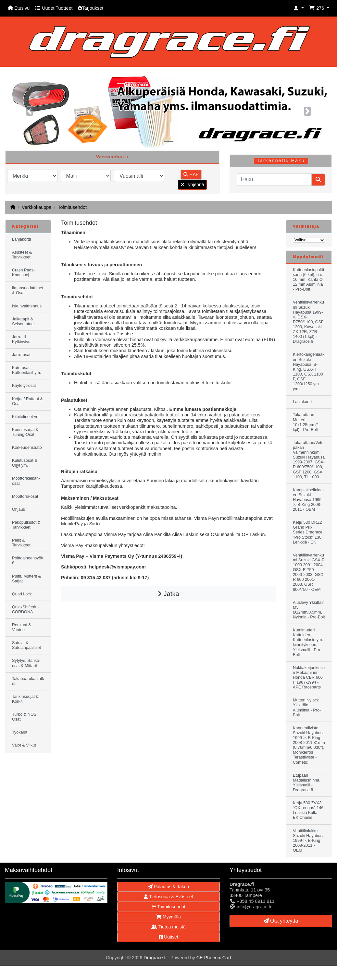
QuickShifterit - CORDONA (25, 610)
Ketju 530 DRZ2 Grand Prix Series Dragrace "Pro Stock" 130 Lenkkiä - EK (308, 532)
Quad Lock (22, 594)
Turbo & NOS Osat (24, 717)
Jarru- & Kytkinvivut (22, 339)
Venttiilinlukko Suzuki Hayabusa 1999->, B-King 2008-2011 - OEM (309, 841)
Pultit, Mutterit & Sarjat (26, 579)
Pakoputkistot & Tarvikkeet (26, 525)
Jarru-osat (21, 355)
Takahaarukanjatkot (28, 681)
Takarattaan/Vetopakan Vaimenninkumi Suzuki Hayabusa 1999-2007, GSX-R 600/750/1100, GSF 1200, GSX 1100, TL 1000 (309, 460)
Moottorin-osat (25, 496)
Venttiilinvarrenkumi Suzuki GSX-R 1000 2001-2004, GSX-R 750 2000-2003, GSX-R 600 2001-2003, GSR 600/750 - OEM (309, 572)
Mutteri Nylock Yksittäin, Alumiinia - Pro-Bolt (307, 707)
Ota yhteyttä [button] (281, 921)
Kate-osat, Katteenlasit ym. (27, 370)
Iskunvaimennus (27, 306)
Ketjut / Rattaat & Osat (27, 401)
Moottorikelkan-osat (26, 481)
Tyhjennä (192, 185)
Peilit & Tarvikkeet (21, 543)
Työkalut (20, 732)
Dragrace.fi (155, 958)
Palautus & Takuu (169, 887)
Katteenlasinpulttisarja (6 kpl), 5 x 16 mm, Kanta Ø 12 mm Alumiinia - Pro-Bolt (308, 280)
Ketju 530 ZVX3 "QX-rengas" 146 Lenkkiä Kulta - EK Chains (308, 810)
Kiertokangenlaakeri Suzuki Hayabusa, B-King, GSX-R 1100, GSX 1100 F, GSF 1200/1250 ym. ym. (309, 372)
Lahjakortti (21, 239)
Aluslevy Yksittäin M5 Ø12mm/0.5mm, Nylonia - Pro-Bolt (309, 610)
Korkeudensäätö (27, 448)
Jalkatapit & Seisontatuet (23, 322)
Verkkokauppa (37, 207)
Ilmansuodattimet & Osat (28, 290)
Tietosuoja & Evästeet (168, 897)
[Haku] (274, 180)
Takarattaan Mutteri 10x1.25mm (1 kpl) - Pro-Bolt (306, 422)
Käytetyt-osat (24, 386)
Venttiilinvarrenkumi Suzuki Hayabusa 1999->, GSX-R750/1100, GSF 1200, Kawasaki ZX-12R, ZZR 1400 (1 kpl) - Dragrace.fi (308, 322)
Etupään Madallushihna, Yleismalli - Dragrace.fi (307, 783)
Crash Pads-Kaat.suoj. (23, 273)
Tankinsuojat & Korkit (25, 699)
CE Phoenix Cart (214, 958)
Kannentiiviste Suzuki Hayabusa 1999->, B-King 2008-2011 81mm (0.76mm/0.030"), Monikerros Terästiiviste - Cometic (309, 745)
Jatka (168, 594)
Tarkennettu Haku (281, 161)
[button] (299, 8)
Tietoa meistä (168, 927)
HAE (191, 174)
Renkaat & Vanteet (22, 627)
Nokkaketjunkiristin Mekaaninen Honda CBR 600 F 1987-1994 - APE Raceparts (309, 677)
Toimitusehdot (72, 207)
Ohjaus (19, 509)
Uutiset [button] (168, 937)
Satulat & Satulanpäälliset (26, 645)
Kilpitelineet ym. (26, 417)
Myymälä (168, 917)
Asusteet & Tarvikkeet (22, 255)
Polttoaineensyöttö (28, 561)
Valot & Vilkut (24, 745)
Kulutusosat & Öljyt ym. (25, 463)
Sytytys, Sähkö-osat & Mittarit (26, 663)
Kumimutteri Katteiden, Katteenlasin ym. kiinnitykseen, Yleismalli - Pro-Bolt (308, 642)
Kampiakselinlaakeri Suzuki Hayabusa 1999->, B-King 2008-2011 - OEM (309, 500)
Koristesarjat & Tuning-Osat (25, 432)
